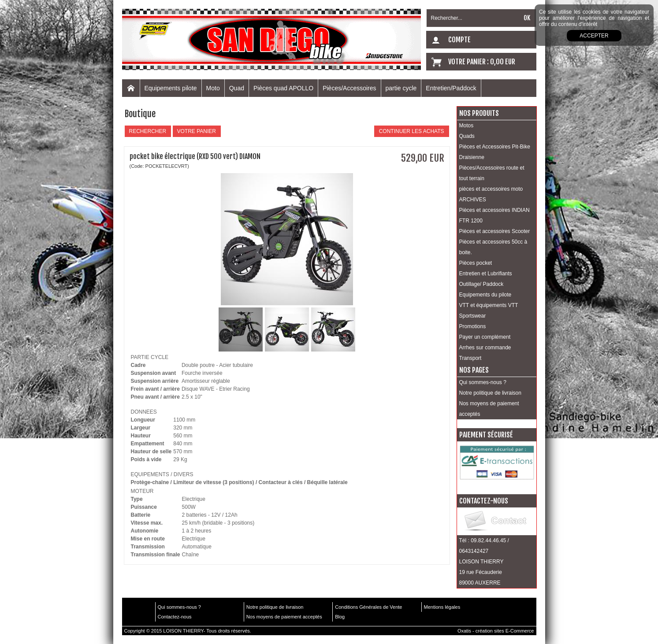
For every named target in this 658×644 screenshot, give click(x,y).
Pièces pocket (476, 263)
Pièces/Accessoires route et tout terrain (492, 173)
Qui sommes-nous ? (483, 382)
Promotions (473, 326)
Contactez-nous (175, 617)
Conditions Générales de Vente (368, 607)
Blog (340, 617)
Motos (467, 126)
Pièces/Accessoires (349, 88)
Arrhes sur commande (485, 348)
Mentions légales (442, 607)
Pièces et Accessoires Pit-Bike (495, 147)
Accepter (594, 36)
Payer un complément (485, 337)
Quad (237, 88)
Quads (467, 136)
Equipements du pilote (485, 295)
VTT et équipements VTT (489, 305)
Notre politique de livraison (490, 393)
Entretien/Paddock (451, 88)
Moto (213, 88)
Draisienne (472, 157)
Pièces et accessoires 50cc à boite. (493, 247)
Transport (470, 358)
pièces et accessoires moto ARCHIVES (491, 194)
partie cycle (401, 88)
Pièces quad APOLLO (283, 88)
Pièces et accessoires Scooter (495, 231)
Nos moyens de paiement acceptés (489, 409)
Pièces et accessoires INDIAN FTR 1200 (494, 215)
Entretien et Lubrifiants (486, 274)
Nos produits (479, 113)
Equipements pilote (171, 88)
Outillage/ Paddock (481, 284)
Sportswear (473, 316)
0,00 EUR (503, 62)
